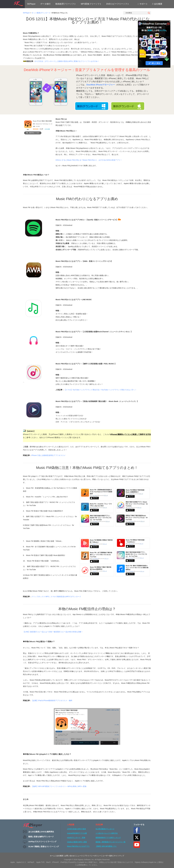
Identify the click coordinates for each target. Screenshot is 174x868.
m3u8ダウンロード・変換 (76, 838)
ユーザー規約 (108, 856)
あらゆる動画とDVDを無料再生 (41, 832)
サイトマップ (119, 856)
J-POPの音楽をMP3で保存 (76, 829)
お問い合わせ (70, 856)
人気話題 (71, 825)
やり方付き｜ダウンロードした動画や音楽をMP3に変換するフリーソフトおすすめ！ (67, 61)
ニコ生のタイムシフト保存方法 (107, 833)
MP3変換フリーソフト (91, 4)
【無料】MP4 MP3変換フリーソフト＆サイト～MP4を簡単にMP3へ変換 (59, 786)
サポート (143, 4)
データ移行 (45, 4)
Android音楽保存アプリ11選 (77, 833)
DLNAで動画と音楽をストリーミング (44, 846)
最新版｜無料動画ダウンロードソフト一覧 (111, 842)
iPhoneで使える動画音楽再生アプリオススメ (48, 455)
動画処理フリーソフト (66, 4)
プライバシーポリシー (93, 856)
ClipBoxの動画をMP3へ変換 (77, 842)
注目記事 (99, 825)
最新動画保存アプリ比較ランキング (108, 838)
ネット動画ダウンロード (41, 13)
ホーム (52, 856)
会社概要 (157, 4)
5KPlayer (31, 4)
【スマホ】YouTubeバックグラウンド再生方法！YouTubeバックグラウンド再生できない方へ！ (100, 390)
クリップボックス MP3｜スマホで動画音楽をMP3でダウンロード (56, 597)
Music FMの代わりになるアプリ (78, 846)
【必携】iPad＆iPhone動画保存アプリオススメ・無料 (52, 701)
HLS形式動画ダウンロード (105, 829)
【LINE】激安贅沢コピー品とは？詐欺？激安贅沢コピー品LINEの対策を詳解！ (53, 632)
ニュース (79, 856)
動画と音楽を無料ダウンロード (41, 837)
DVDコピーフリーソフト (118, 4)
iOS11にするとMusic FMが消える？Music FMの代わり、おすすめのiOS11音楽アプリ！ (89, 160)
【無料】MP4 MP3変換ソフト (106, 846)
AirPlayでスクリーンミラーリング (42, 842)
